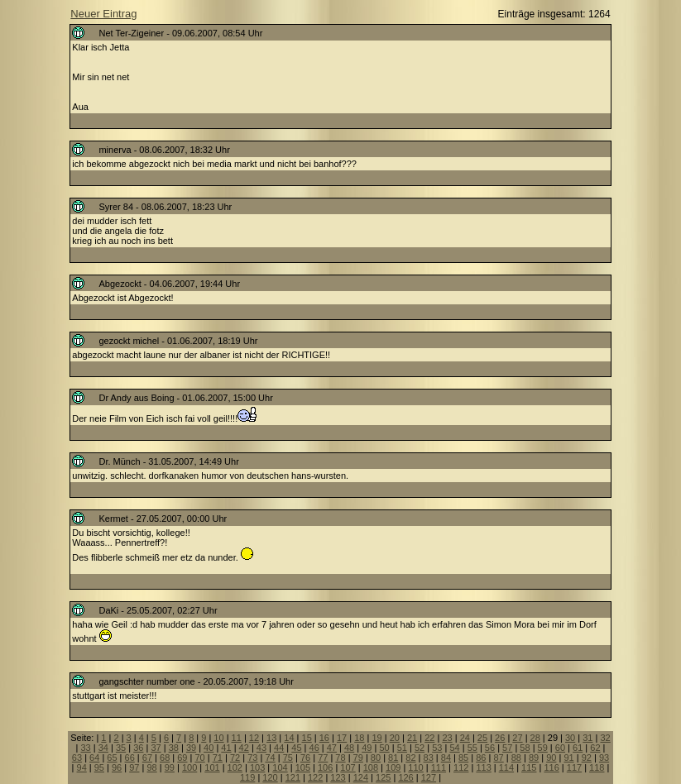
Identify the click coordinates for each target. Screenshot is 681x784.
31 (587, 738)
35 (121, 748)
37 (156, 748)
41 (226, 748)
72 (235, 758)
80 (376, 758)
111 (439, 767)
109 (393, 767)
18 (359, 738)
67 (147, 758)
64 (94, 758)
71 (218, 758)
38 (174, 748)
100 (189, 767)
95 (99, 767)
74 (270, 758)
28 (535, 738)
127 (429, 777)
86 (481, 758)
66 (130, 758)
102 (235, 767)
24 (465, 738)
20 (395, 738)
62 (595, 748)
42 (244, 748)
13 (271, 738)
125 (383, 777)
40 (209, 748)
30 (570, 738)
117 (574, 767)
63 (77, 758)
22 (429, 738)
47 (332, 748)
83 (429, 758)
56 (490, 748)
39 (191, 748)
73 (252, 758)
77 (323, 758)
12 (254, 738)
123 (338, 777)
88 (516, 758)
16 (324, 738)
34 (103, 748)
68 (165, 758)
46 (314, 748)
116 (551, 767)
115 (529, 767)
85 (463, 758)
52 (420, 748)
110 (415, 767)
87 (498, 758)
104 (280, 767)
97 (134, 767)
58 (525, 748)
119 (247, 777)
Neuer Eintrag (103, 14)
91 (568, 758)
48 (349, 748)
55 (472, 748)
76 (305, 758)
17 (342, 738)
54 (454, 748)
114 (506, 767)
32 (605, 738)
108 (371, 767)
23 (447, 738)
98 (151, 767)
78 (340, 758)
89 (534, 758)
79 (358, 758)
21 (412, 738)
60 (560, 748)
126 (405, 777)
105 (303, 767)
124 (361, 777)
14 (289, 738)
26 (500, 738)
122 (315, 777)
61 (578, 748)
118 (597, 767)
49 (367, 748)
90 (551, 758)
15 (307, 738)
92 (587, 758)
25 (482, 738)
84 (446, 758)
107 (348, 767)
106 (325, 767)
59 (543, 748)
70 (199, 758)
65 (112, 758)
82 (410, 758)
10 (218, 738)
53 (437, 748)
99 (170, 767)
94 (82, 767)
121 (293, 777)
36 (138, 748)
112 (461, 767)
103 (257, 767)
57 (507, 748)
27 (517, 738)
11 (237, 738)
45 (296, 748)
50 (384, 748)
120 (270, 777)
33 (85, 748)
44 (279, 748)
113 (483, 767)
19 (376, 738)
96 (117, 767)
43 (261, 748)
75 (288, 758)
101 (212, 767)
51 (402, 748)
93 (604, 758)
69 (182, 758)
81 (393, 758)
